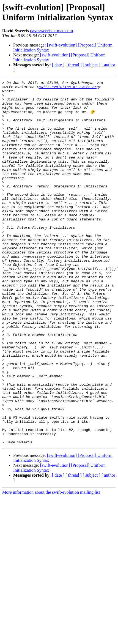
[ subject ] (92, 65)
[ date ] (58, 65)
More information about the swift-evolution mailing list (51, 565)
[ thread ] (74, 65)
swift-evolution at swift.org (69, 88)
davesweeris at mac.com (51, 31)
